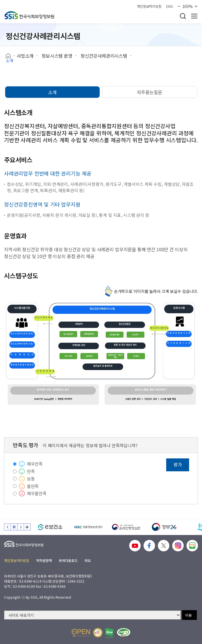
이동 (189, 615)
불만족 (33, 486)
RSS (88, 560)
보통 (31, 479)
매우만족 (35, 464)
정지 (14, 527)
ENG (170, 6)
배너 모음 (27, 527)
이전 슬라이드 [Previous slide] (7, 527)
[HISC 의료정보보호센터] (88, 527)
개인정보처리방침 (149, 6)
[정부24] (164, 527)
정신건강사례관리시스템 (104, 56)
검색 (183, 16)
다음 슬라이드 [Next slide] (21, 527)
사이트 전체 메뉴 (194, 16)
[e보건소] (50, 527)
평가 (178, 464)
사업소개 (25, 56)
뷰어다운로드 (68, 560)
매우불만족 (37, 493)
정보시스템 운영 (57, 56)
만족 (31, 471)
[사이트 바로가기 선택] (92, 615)
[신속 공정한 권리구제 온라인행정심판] (126, 527)
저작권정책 (44, 560)
